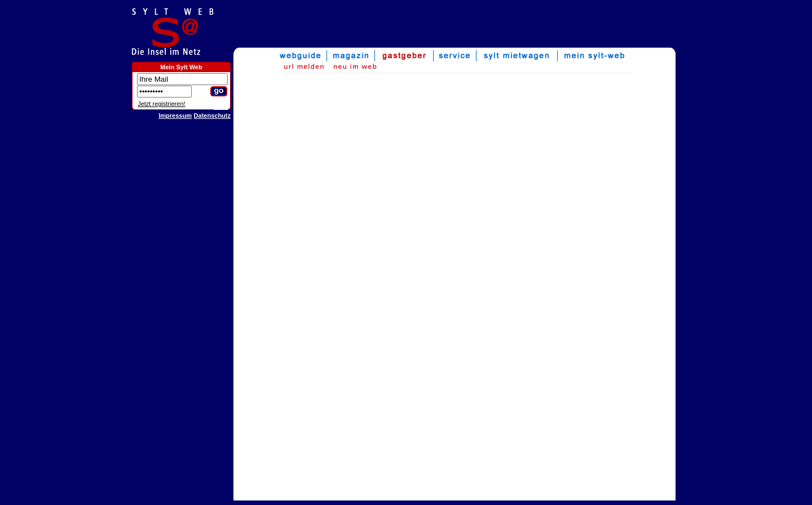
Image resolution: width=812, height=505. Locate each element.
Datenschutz (212, 116)
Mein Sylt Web (181, 67)
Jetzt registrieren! (161, 104)
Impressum (175, 116)
